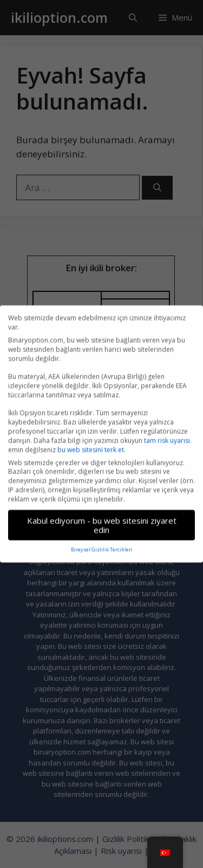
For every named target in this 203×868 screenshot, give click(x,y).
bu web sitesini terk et (91, 444)
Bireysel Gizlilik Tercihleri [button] (102, 544)
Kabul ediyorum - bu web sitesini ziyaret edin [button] (102, 519)
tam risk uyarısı (167, 435)
